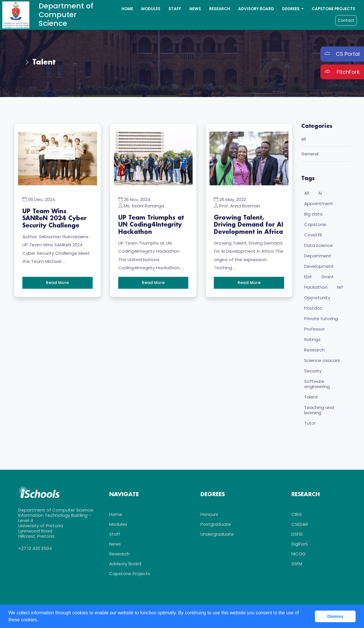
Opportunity (317, 298)
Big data (313, 215)
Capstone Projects (333, 9)
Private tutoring (321, 319)
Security (313, 372)
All (304, 140)
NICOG (298, 555)
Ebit (308, 278)
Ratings (312, 340)
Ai (320, 194)
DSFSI (297, 535)
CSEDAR (300, 526)
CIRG (297, 516)
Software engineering (317, 385)
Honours (209, 516)
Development (319, 267)
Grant (328, 278)
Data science (319, 246)
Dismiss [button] (335, 616)
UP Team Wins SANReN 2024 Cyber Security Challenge (54, 218)
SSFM (297, 565)
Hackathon (316, 288)
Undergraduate (217, 535)
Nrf (340, 288)
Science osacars (322, 361)
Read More (57, 282)
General (310, 155)
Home (127, 9)
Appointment (319, 204)
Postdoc (313, 309)
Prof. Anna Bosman (240, 206)
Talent (311, 398)
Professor (314, 330)
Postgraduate (216, 526)
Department (318, 257)
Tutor (310, 424)
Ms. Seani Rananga (144, 206)
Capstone (315, 225)
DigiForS (300, 545)
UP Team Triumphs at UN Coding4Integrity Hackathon (151, 225)
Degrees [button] (291, 9)
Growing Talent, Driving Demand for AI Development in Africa (249, 225)
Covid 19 (313, 236)
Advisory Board (256, 9)
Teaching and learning (319, 411)
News (195, 9)
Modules (151, 9)
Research (220, 9)
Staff (175, 9)
